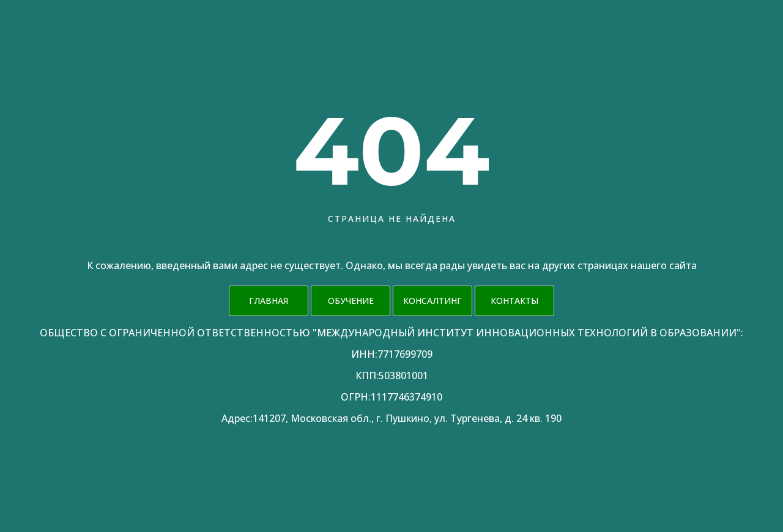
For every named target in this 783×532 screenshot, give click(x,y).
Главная (269, 301)
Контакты (514, 301)
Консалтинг (432, 301)
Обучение (351, 301)
